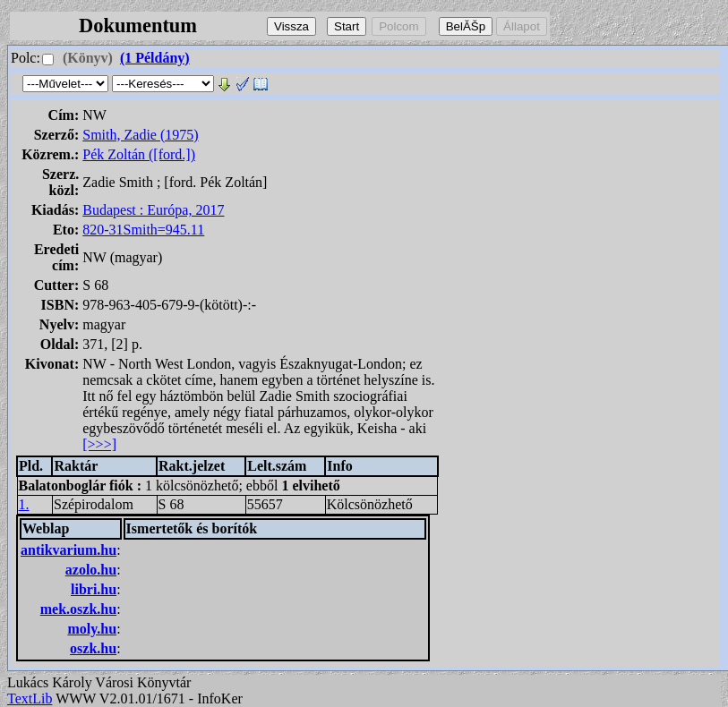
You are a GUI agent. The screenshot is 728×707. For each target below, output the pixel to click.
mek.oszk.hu (78, 609)
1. (24, 504)
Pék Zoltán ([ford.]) (139, 154)
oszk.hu (93, 648)
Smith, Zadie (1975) (140, 135)
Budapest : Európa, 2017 (153, 210)
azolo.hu (91, 570)
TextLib (30, 698)
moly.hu (92, 629)
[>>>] (99, 444)
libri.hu (94, 589)
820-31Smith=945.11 (143, 230)
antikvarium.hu (69, 550)
